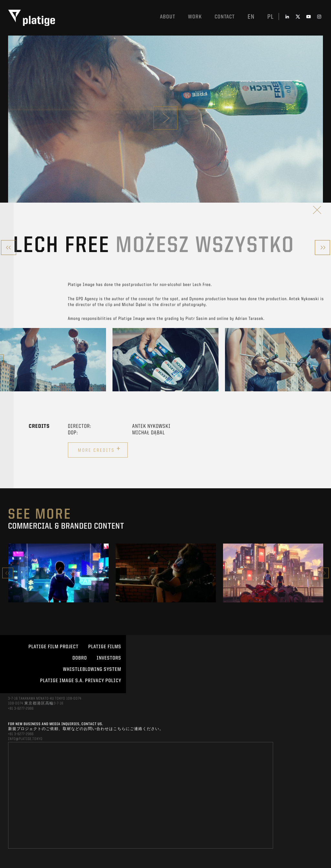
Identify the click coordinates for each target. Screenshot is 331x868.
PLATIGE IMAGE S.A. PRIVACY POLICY (81, 681)
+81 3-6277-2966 (21, 709)
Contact (225, 17)
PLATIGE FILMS (105, 647)
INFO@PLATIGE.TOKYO (25, 739)
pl (271, 17)
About (168, 17)
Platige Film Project (53, 647)
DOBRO (80, 658)
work (195, 17)
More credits (99, 449)
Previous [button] (8, 573)
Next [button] (323, 573)
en (251, 17)
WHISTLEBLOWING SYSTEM (92, 670)
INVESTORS (109, 658)
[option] (53, 360)
